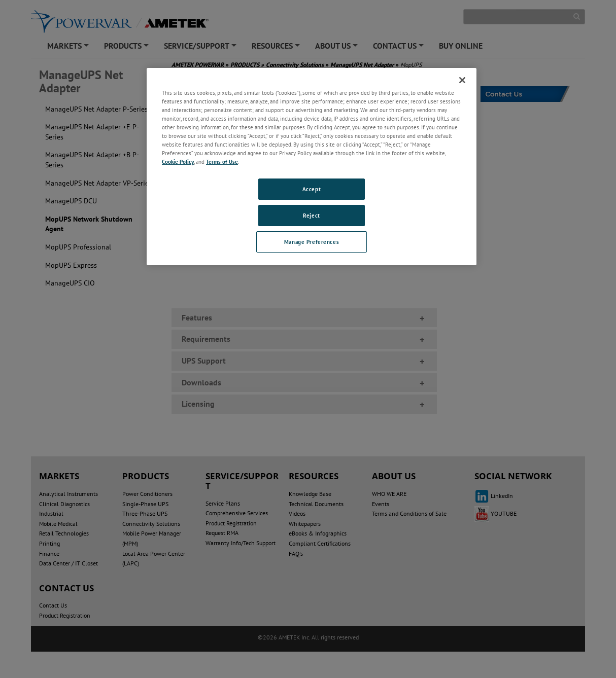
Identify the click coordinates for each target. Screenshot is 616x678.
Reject (311, 215)
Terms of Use (222, 162)
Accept (312, 189)
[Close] (462, 80)
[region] (312, 167)
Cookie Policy (178, 162)
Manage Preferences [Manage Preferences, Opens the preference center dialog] (312, 242)
